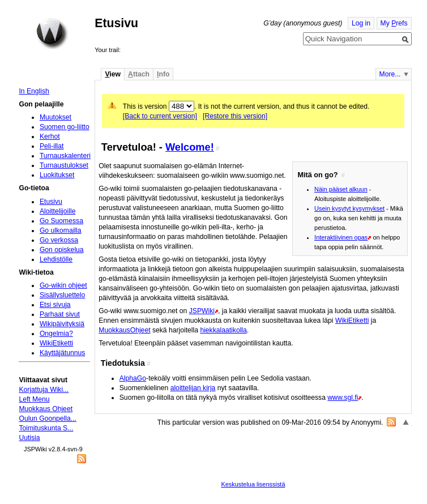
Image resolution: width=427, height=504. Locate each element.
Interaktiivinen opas (341, 237)
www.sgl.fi (343, 398)
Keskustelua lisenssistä (253, 484)
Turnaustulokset (64, 165)
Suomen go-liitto (65, 127)
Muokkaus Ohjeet (46, 409)
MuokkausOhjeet (124, 330)
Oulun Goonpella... (47, 418)
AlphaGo (133, 378)
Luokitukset (57, 175)
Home (52, 33)
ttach (139, 74)
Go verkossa (59, 240)
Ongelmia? (56, 334)
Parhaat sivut (60, 314)
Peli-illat (52, 146)
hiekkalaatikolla (223, 330)
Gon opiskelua (62, 250)
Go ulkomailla (61, 230)
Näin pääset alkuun (341, 189)
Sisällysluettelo (62, 295)
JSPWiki (202, 311)
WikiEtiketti (352, 321)
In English (34, 91)
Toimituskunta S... (46, 428)
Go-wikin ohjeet (63, 285)
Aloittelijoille (58, 211)
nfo (163, 74)
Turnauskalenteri (65, 156)
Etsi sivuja (55, 305)
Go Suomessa (61, 221)
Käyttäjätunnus (62, 353)
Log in (361, 23)
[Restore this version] (235, 116)
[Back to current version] (160, 116)
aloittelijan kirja (193, 388)
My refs (394, 23)
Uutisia (29, 438)
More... (390, 74)
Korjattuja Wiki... (44, 390)
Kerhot (50, 136)
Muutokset (55, 117)
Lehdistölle (56, 259)
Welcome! (190, 147)
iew (112, 74)
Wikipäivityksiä (62, 324)
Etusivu (51, 202)
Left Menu (34, 399)
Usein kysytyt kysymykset (349, 208)
